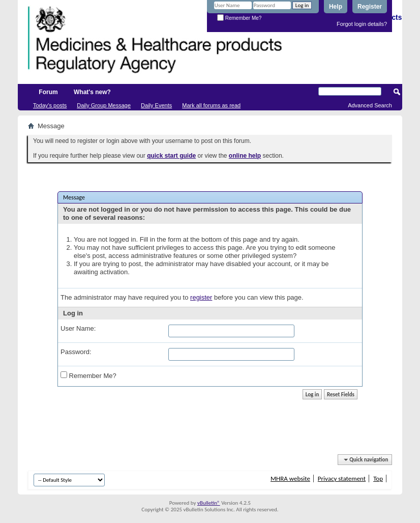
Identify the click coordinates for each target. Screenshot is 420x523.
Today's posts (50, 105)
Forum (48, 92)
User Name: (78, 328)
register (201, 297)
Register (370, 7)
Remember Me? (239, 18)
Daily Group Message (104, 105)
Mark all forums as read (211, 105)
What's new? (92, 92)
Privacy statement (342, 478)
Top (378, 478)
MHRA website (290, 478)
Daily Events (156, 105)
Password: (76, 352)
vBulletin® (209, 503)
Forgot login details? (362, 24)
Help (336, 7)
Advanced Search (370, 105)
